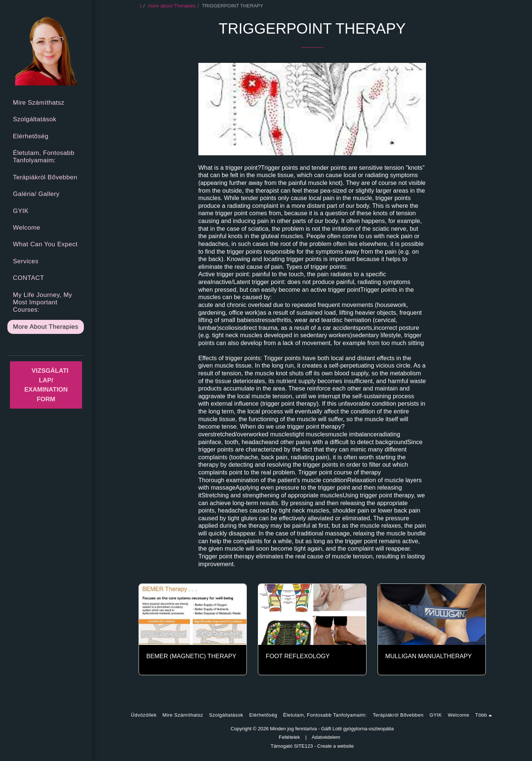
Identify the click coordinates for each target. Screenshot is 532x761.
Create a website (336, 746)
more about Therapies (172, 6)
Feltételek (289, 737)
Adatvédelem (326, 737)
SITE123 (303, 746)
